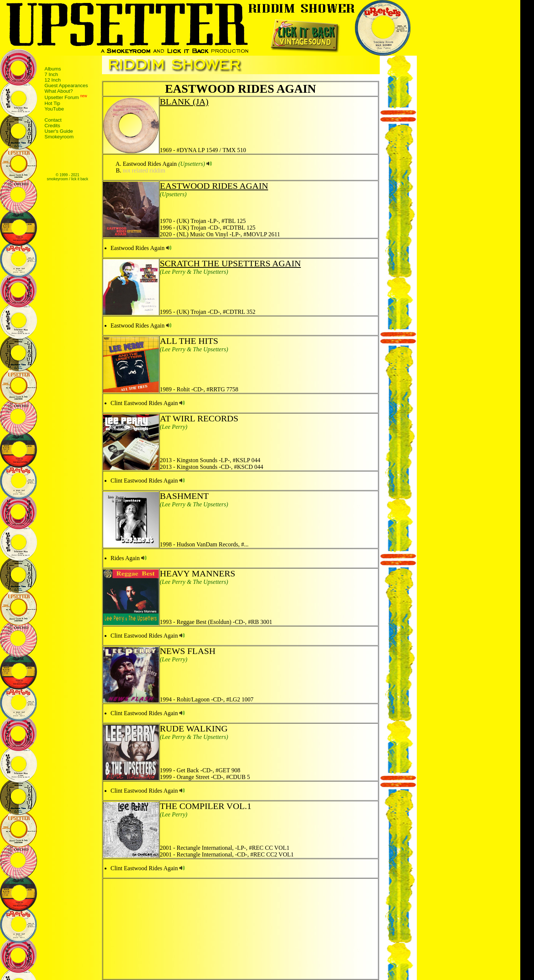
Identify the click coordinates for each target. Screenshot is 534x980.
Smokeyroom (59, 137)
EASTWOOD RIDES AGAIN (214, 186)
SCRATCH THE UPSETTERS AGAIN (230, 263)
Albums (53, 69)
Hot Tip (52, 103)
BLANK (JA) (184, 102)
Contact (53, 120)
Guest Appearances (66, 85)
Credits (52, 126)
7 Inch (51, 74)
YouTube (54, 109)
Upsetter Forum (62, 98)
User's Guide (59, 131)
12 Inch (53, 80)
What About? (59, 91)
